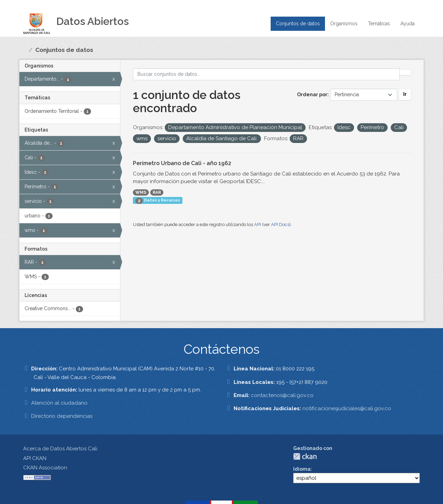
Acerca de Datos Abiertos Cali (60, 449)
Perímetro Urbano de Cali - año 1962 (182, 163)
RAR (157, 192)
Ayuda (408, 24)
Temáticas (379, 24)
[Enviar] (405, 72)
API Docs (280, 224)
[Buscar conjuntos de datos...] (266, 74)
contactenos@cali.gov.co (282, 395)
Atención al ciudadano (59, 403)
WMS (141, 192)
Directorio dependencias (62, 416)
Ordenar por (312, 94)
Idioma (302, 469)
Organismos (344, 24)
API (257, 224)
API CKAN (35, 458)
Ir (405, 94)
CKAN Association (45, 468)
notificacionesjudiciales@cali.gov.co (347, 408)
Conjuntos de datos (298, 24)
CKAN (305, 456)
